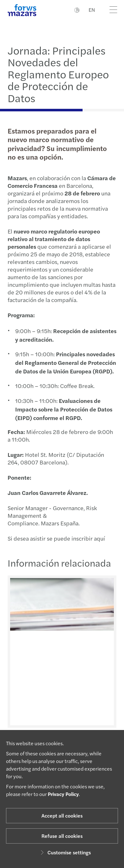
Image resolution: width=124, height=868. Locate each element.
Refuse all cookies (62, 836)
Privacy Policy (63, 794)
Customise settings (65, 852)
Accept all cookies (62, 815)
